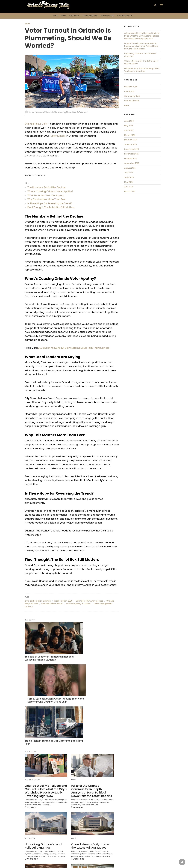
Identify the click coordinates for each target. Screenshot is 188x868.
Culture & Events (125, 16)
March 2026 (130, 135)
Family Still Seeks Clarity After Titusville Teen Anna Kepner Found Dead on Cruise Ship (91, 651)
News (64, 16)
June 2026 (129, 121)
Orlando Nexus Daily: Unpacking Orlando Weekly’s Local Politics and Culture (92, 841)
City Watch (74, 16)
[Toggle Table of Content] (27, 183)
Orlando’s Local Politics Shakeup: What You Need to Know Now (43, 841)
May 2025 (129, 182)
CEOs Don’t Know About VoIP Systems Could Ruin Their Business (75, 348)
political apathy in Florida (78, 604)
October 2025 (130, 159)
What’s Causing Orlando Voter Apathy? (50, 191)
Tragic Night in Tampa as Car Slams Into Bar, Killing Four (46, 685)
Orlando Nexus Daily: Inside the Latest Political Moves (92, 788)
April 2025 (129, 187)
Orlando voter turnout (52, 604)
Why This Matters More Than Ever (47, 199)
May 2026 (129, 126)
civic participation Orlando (38, 601)
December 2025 (132, 149)
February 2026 (131, 140)
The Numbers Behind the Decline (46, 187)
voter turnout (58, 136)
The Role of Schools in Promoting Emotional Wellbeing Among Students (44, 649)
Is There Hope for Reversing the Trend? (50, 203)
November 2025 (132, 154)
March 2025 (130, 191)
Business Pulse (108, 16)
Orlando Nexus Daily (37, 124)
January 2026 (130, 144)
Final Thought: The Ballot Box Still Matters (51, 207)
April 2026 (129, 130)
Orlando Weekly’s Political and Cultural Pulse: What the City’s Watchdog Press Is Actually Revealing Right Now (45, 733)
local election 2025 (63, 601)
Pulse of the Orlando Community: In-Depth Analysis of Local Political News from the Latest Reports (92, 733)
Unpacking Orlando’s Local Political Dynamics (42, 788)
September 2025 (132, 163)
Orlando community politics (89, 601)
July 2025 (129, 173)
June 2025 (129, 177)
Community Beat (90, 16)
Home (56, 16)
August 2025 (130, 168)
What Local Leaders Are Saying (45, 195)
